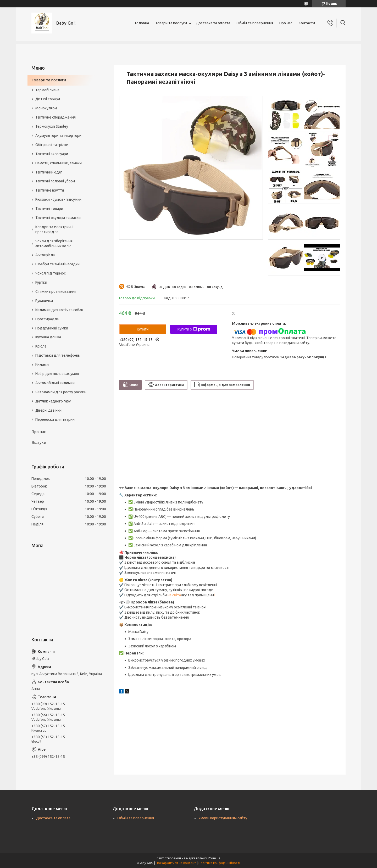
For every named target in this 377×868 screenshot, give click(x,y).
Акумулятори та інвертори (58, 136)
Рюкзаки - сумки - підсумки (58, 199)
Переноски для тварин (55, 419)
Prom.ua (214, 858)
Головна (142, 23)
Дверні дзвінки (48, 410)
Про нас (286, 23)
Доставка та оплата (213, 23)
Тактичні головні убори (55, 181)
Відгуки (39, 442)
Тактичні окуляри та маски (58, 218)
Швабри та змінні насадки (57, 264)
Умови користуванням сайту (223, 818)
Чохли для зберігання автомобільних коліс (54, 243)
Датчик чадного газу (53, 401)
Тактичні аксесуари (52, 154)
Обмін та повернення (255, 23)
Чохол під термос (51, 273)
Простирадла (47, 319)
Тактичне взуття (50, 190)
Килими (42, 365)
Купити (143, 329)
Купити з (194, 329)
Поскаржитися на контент (176, 863)
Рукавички (44, 301)
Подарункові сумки (52, 328)
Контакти (307, 23)
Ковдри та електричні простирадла (54, 229)
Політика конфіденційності (219, 863)
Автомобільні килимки (55, 383)
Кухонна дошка (48, 337)
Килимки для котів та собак (59, 310)
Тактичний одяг (49, 172)
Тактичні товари (49, 209)
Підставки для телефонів (58, 355)
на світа (174, 595)
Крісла (41, 346)
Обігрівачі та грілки (52, 145)
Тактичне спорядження (56, 117)
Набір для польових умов (57, 374)
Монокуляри (46, 108)
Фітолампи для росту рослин (61, 392)
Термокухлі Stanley (52, 126)
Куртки (41, 282)
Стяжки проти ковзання (56, 292)
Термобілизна (47, 90)
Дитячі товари (48, 99)
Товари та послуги (171, 23)
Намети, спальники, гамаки (59, 163)
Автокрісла (45, 255)
